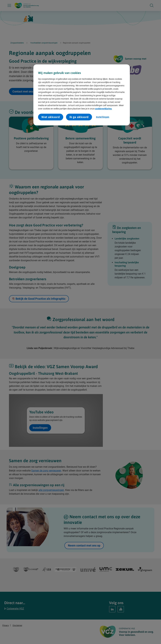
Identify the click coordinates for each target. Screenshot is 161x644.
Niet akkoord (51, 117)
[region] (82, 95)
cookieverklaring (103, 109)
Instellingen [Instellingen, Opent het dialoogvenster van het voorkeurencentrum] (103, 117)
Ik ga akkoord (79, 117)
